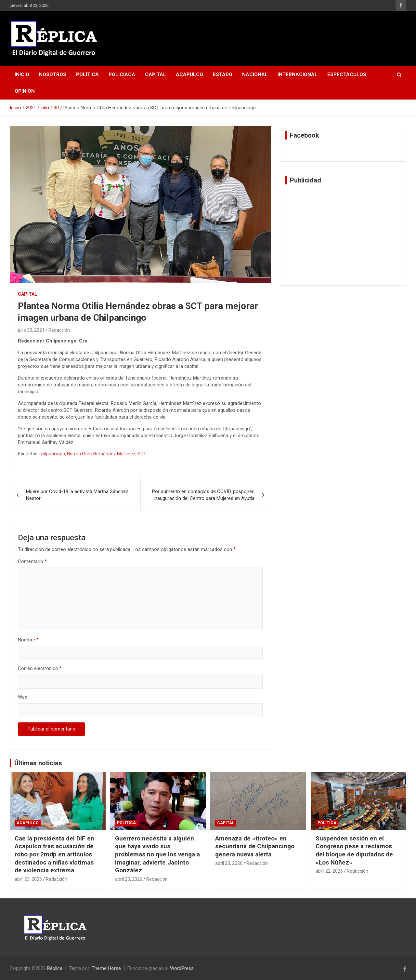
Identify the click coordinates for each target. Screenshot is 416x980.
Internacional (298, 74)
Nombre (28, 640)
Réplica (55, 968)
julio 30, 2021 (31, 330)
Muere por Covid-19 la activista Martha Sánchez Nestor (77, 495)
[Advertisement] (343, 235)
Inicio (22, 74)
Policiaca (122, 74)
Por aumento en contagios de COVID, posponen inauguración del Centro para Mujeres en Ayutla (203, 495)
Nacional (255, 74)
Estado (223, 74)
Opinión (25, 91)
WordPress (182, 968)
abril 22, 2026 (329, 871)
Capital (156, 74)
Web (23, 697)
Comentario (32, 561)
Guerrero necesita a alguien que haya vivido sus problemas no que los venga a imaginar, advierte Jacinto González (157, 854)
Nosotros (53, 74)
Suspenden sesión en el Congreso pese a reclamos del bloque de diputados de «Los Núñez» (354, 850)
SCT (142, 454)
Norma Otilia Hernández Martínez (101, 454)
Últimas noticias (38, 763)
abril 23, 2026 (28, 879)
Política (87, 74)
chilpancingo (52, 454)
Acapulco (189, 74)
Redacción (59, 330)
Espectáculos (347, 74)
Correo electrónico (40, 668)
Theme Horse (106, 968)
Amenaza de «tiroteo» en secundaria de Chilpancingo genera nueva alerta (255, 846)
